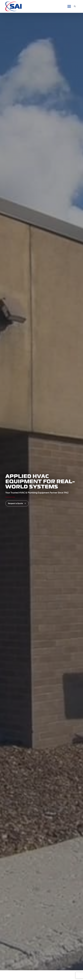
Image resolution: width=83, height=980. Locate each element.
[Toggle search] (75, 6)
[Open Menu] (69, 6)
